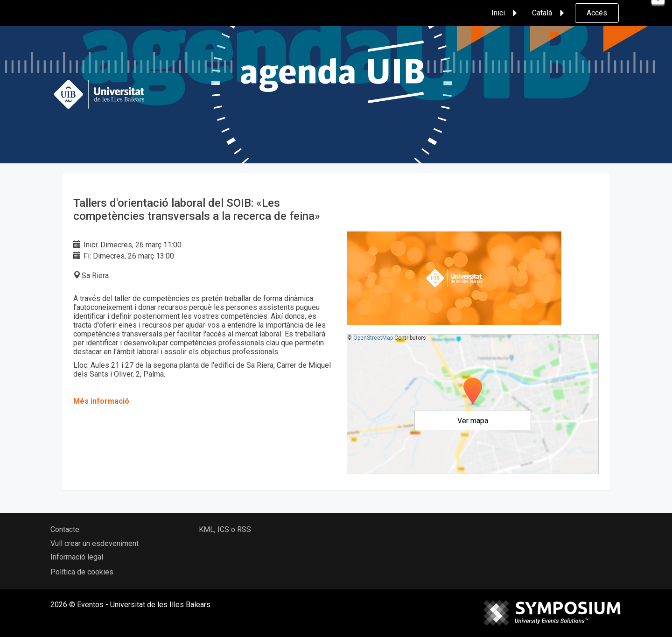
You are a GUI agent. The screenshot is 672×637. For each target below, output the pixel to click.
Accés (597, 13)
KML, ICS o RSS (225, 529)
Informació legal (77, 557)
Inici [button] (506, 13)
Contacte (65, 529)
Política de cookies (82, 572)
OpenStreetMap (373, 338)
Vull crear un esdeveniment (94, 543)
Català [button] (549, 13)
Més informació (101, 401)
